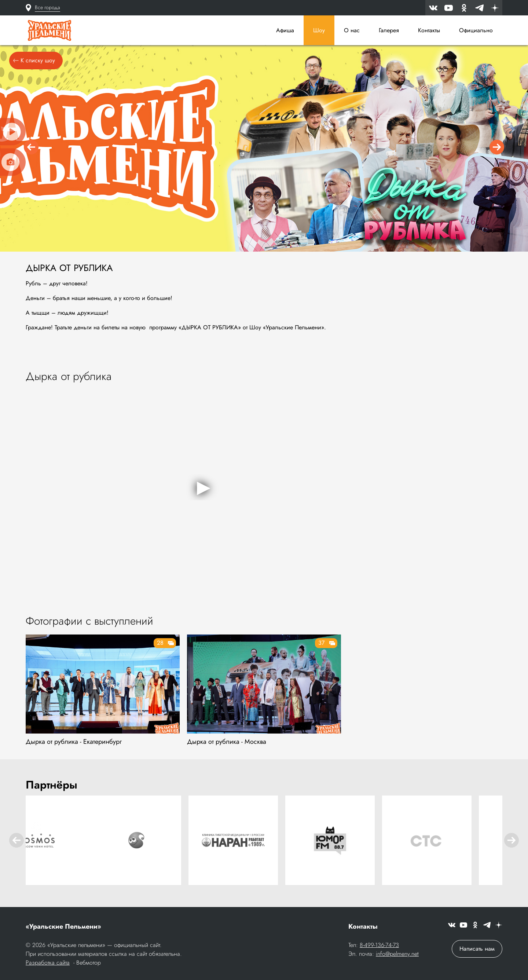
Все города (47, 7)
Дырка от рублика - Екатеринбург (74, 744)
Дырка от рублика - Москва (227, 744)
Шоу (319, 30)
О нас (352, 30)
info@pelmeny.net (397, 955)
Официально (476, 30)
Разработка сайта (48, 963)
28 (160, 645)
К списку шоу (34, 63)
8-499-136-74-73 (379, 946)
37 (321, 645)
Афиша (285, 30)
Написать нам (477, 949)
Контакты (429, 30)
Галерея (389, 30)
